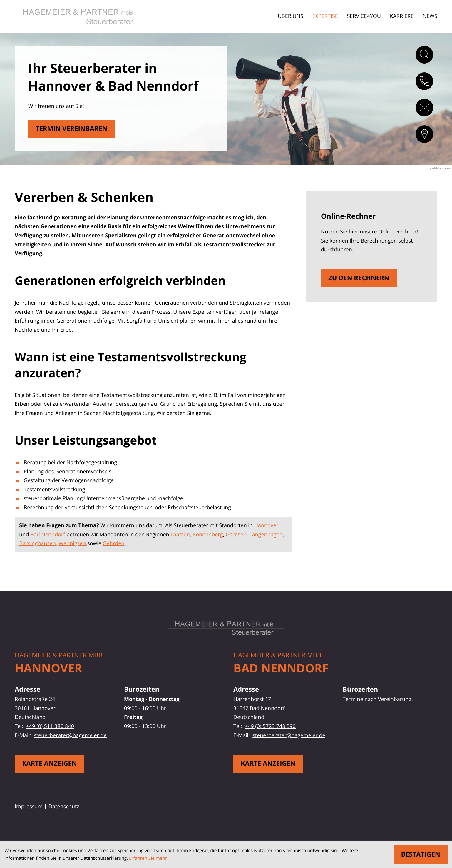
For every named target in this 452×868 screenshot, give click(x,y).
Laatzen (180, 535)
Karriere (402, 16)
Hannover (266, 525)
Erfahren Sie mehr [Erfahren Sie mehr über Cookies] (148, 858)
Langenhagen (266, 535)
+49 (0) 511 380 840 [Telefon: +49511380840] (50, 726)
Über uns (291, 16)
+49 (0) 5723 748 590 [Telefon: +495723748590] (270, 726)
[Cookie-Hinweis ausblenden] (420, 854)
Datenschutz (64, 807)
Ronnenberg (208, 535)
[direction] (424, 134)
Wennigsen (73, 543)
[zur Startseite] (90, 16)
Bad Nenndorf (48, 535)
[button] (424, 81)
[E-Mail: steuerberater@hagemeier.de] (424, 108)
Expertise (325, 16)
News (430, 16)
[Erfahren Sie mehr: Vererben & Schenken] (72, 129)
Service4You (364, 16)
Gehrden (114, 543)
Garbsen (236, 535)
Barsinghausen (37, 543)
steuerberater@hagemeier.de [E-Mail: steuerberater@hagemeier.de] (70, 735)
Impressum (29, 807)
